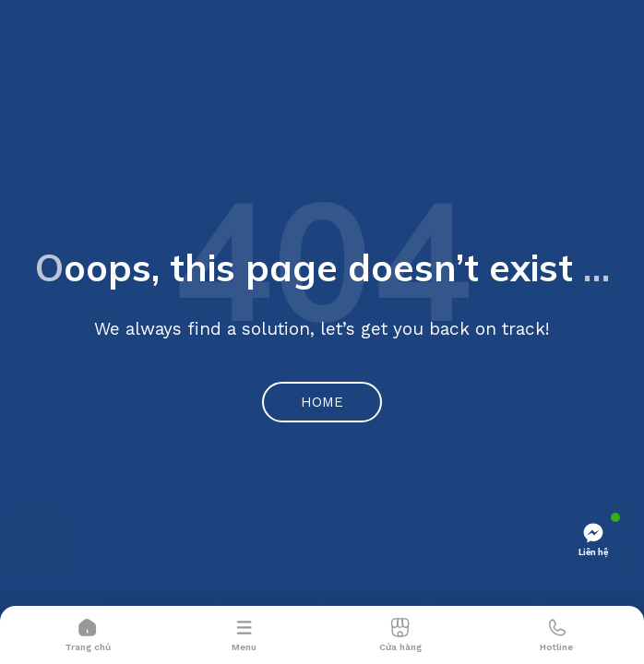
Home (322, 402)
